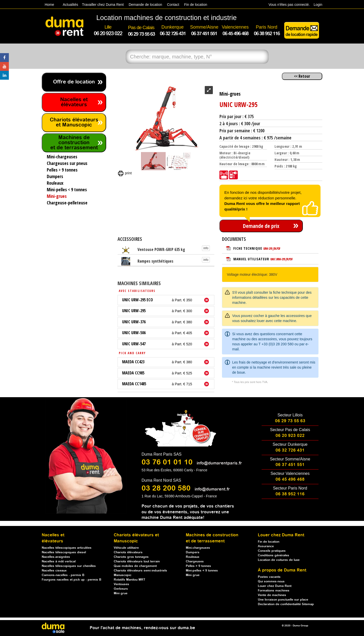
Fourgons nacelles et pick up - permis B (72, 580)
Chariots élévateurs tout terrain (137, 561)
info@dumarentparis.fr (219, 463)
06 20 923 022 (290, 436)
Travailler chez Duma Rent (102, 5)
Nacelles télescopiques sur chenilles (69, 566)
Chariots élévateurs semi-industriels (140, 571)
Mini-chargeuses (198, 548)
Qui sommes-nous (271, 581)
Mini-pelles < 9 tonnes (202, 571)
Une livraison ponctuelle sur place (283, 600)
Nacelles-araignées (56, 557)
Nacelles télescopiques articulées (67, 548)
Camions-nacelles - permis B (63, 575)
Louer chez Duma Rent (275, 586)
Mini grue (121, 593)
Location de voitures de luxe (279, 560)
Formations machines (274, 591)
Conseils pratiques (272, 551)
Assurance (266, 546)
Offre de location (74, 82)
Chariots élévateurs (128, 552)
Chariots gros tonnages (131, 557)
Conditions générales (274, 555)
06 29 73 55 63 (290, 421)
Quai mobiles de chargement (135, 566)
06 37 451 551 (290, 465)
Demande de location (145, 5)
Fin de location (195, 5)
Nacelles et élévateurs (74, 102)
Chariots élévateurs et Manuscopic (74, 123)
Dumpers (193, 552)
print (125, 173)
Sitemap (308, 604)
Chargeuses (195, 561)
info (206, 248)
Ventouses (121, 584)
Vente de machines (272, 595)
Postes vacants (269, 577)
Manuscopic (123, 575)
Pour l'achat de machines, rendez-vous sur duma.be (142, 628)
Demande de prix (261, 226)
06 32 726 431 (290, 450)
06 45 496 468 (290, 480)
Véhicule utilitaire (126, 548)
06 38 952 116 (290, 494)
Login (318, 5)
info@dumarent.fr (212, 489)
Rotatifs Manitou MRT (130, 580)
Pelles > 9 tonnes (198, 566)
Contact (173, 5)
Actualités (71, 5)
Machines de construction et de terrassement (74, 143)
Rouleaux (192, 557)
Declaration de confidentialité (280, 604)
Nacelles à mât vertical (59, 561)
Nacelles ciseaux (54, 571)
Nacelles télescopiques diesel (64, 552)
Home (49, 5)
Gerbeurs (121, 589)
